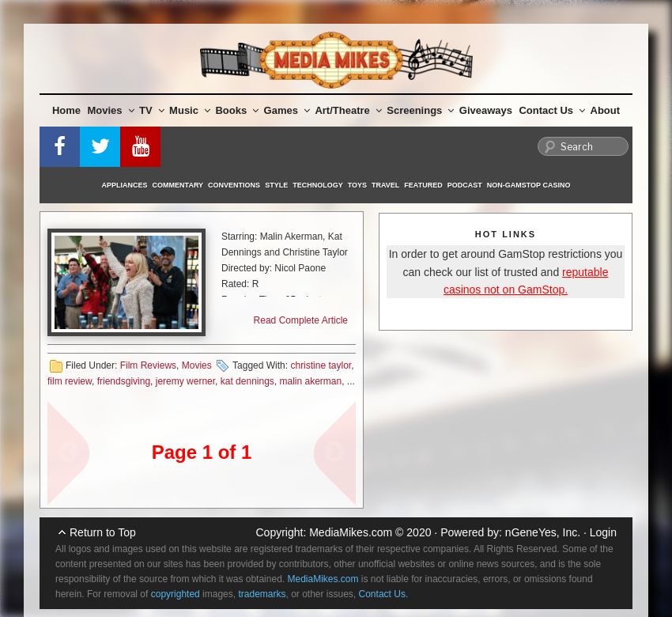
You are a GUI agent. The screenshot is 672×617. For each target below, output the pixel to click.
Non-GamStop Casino (529, 185)
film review (70, 381)
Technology (318, 185)
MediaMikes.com (351, 532)
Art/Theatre (348, 110)
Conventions (234, 185)
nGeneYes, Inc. (543, 532)
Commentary (178, 185)
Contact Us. (384, 594)
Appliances (125, 185)
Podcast (465, 185)
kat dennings (247, 381)
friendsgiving (124, 381)
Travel (385, 185)
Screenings (420, 110)
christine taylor (321, 365)
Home (66, 110)
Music (190, 110)
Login (603, 532)
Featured (423, 185)
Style (276, 185)
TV (152, 110)
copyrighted (176, 594)
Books (237, 110)
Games (287, 110)
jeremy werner (185, 381)
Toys (357, 185)
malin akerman (311, 381)
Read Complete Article (301, 320)
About (606, 110)
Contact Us (552, 110)
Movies (111, 110)
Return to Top (103, 532)
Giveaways (486, 110)
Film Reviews (148, 365)
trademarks (262, 594)
